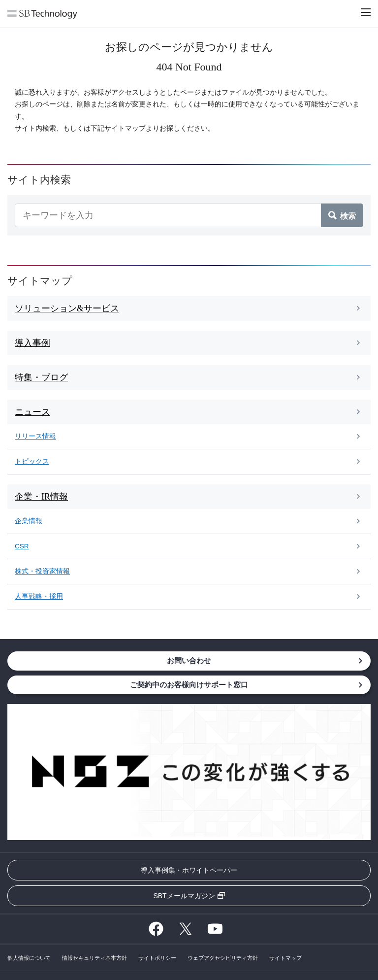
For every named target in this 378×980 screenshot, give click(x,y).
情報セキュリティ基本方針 (94, 958)
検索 (348, 215)
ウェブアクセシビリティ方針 (223, 958)
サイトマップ (285, 958)
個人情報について (29, 958)
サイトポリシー (157, 958)
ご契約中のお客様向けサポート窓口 (189, 685)
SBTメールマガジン (184, 896)
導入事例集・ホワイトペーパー (189, 870)
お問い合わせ (189, 660)
